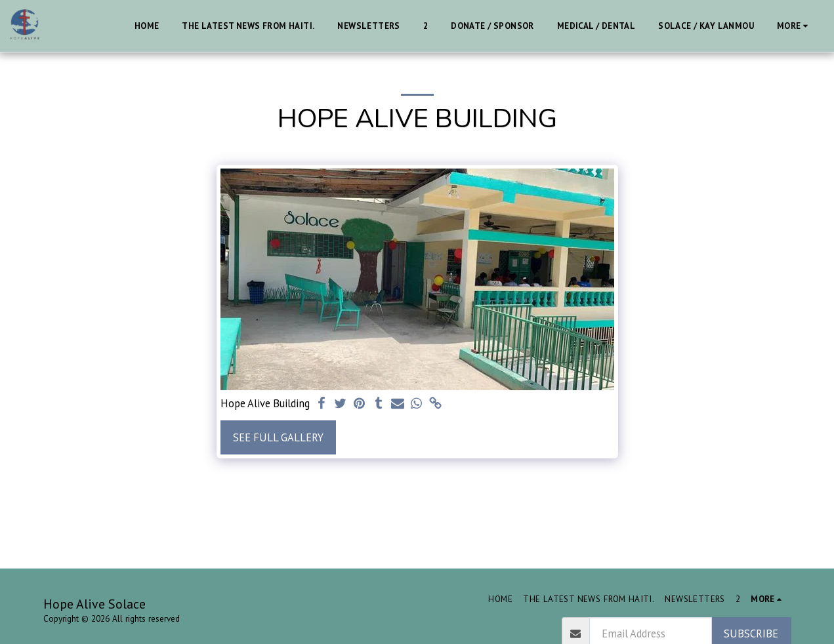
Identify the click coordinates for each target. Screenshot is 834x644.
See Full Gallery (278, 437)
